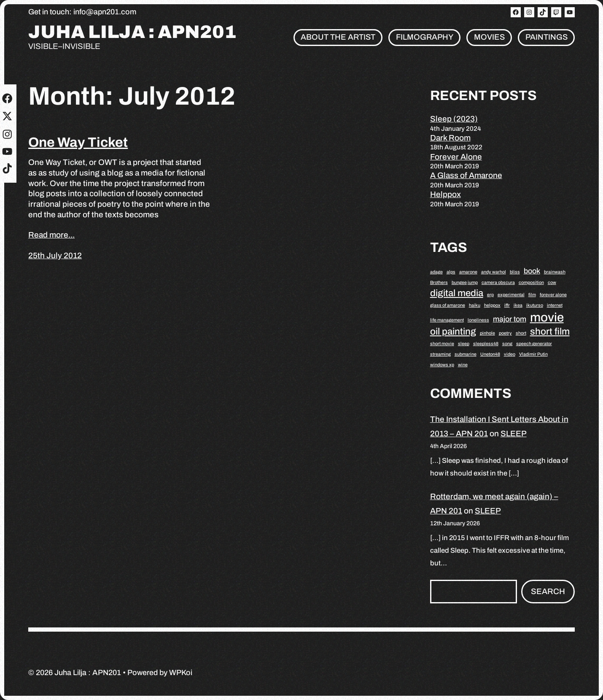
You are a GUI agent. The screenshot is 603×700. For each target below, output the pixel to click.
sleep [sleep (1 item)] (464, 344)
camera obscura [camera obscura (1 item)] (498, 282)
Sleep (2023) (454, 119)
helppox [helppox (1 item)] (492, 305)
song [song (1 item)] (507, 344)
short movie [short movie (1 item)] (442, 344)
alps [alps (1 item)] (451, 272)
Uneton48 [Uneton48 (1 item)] (490, 354)
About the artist (338, 37)
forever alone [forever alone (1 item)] (553, 295)
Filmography (425, 37)
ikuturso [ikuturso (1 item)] (535, 305)
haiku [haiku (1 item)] (475, 305)
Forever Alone (456, 157)
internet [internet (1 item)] (555, 305)
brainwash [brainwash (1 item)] (555, 272)
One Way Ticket (78, 142)
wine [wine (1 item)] (463, 365)
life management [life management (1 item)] (447, 320)
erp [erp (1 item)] (490, 295)
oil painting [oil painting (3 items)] (453, 331)
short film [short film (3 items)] (550, 331)
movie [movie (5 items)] (547, 317)
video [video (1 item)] (510, 354)
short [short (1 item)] (521, 333)
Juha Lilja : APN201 (132, 32)
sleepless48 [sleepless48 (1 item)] (486, 344)
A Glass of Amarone (466, 175)
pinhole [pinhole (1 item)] (487, 333)
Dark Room (450, 138)
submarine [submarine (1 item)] (466, 354)
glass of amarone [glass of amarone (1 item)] (448, 305)
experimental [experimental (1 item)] (511, 295)
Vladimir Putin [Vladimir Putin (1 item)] (533, 354)
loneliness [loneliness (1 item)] (478, 320)
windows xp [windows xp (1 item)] (442, 365)
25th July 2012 (55, 255)
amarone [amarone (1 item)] (468, 272)
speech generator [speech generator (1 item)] (534, 344)
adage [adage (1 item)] (436, 272)
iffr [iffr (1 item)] (507, 305)
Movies (489, 37)
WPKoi (181, 673)
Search (548, 591)
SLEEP (514, 434)
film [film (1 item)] (532, 295)
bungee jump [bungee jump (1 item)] (465, 282)
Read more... (51, 235)
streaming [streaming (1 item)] (440, 354)
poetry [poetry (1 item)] (505, 333)
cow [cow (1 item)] (552, 282)
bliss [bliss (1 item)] (515, 272)
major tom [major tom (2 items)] (510, 319)
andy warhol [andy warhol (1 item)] (494, 272)
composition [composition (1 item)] (531, 282)
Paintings (546, 37)
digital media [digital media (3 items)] (457, 293)
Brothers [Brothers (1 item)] (439, 282)
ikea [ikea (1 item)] (518, 305)
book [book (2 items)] (532, 271)
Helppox (446, 194)
